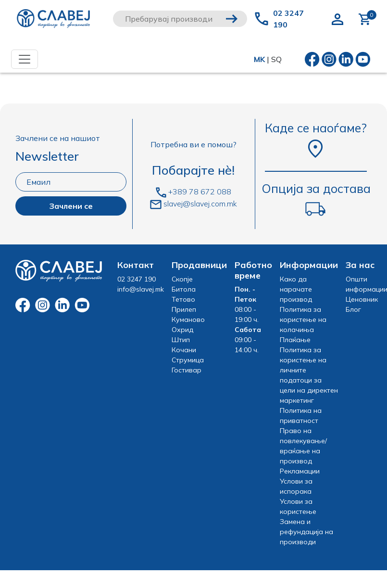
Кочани (184, 350)
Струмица (188, 360)
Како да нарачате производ (296, 289)
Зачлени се (71, 206)
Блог (353, 309)
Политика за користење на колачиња (303, 320)
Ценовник (362, 299)
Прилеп (184, 309)
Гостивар (187, 370)
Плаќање (295, 340)
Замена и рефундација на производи (306, 532)
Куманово (188, 320)
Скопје (182, 279)
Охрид (182, 330)
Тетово (183, 299)
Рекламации (300, 471)
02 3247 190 (288, 19)
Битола (184, 289)
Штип (181, 340)
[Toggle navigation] (25, 59)
